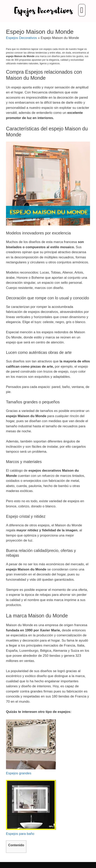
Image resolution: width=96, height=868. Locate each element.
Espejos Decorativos (21, 38)
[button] (82, 10)
